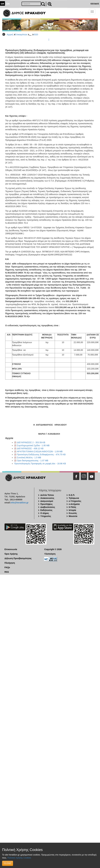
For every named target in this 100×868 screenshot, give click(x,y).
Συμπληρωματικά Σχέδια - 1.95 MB (33, 445)
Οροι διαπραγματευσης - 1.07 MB (33, 461)
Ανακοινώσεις (47, 498)
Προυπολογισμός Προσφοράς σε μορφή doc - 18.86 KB (40, 464)
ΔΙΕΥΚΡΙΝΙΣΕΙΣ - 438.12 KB (30, 448)
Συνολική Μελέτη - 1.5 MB (29, 458)
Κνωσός (73, 513)
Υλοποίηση (50, 554)
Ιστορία (72, 510)
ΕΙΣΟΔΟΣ (95, 4)
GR (2, 4)
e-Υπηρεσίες (75, 501)
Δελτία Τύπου (47, 495)
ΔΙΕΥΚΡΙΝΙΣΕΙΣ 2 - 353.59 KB (31, 442)
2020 (36, 35)
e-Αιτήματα (74, 504)
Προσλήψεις (46, 504)
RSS (7, 572)
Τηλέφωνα (74, 498)
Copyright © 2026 (53, 549)
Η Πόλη (72, 507)
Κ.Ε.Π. (72, 495)
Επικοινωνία (11, 549)
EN (8, 4)
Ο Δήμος (45, 513)
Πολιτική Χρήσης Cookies (19, 858)
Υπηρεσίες (46, 516)
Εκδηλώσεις (46, 510)
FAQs (7, 567)
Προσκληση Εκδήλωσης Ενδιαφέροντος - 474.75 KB (41, 455)
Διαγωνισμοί (47, 501)
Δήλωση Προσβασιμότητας (18, 558)
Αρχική (10, 35)
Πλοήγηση (10, 563)
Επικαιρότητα (21, 35)
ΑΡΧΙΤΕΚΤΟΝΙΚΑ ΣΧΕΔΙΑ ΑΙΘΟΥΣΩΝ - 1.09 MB (40, 451)
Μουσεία (73, 516)
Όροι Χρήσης (11, 554)
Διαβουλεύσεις (48, 507)
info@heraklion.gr (19, 503)
